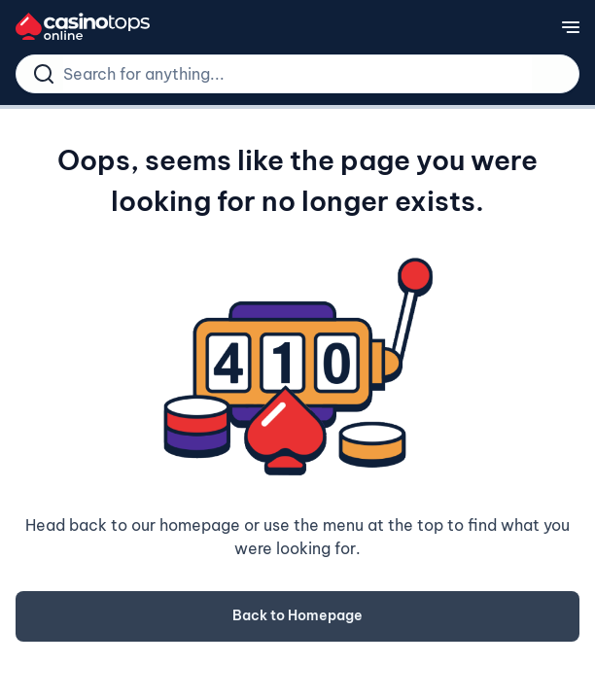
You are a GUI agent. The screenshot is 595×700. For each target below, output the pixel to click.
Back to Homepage (297, 615)
